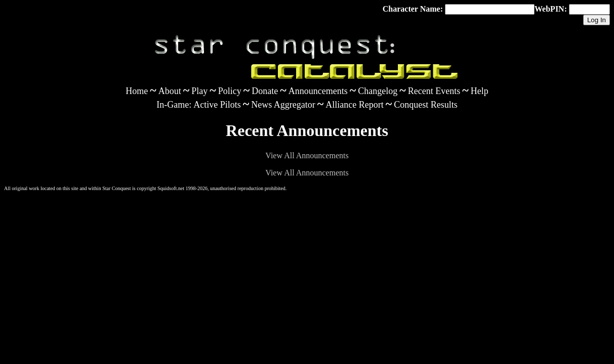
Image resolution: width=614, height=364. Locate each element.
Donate (265, 91)
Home (137, 91)
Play (199, 91)
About (170, 91)
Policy (230, 91)
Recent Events (434, 91)
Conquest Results (426, 105)
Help (480, 91)
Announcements (318, 91)
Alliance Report (354, 105)
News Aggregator (283, 105)
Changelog (378, 91)
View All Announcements (307, 155)
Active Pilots (217, 105)
